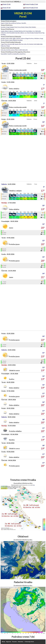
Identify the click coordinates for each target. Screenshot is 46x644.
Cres (34, 31)
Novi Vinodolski (11, 33)
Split (13, 44)
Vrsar (19, 27)
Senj (16, 33)
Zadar (7, 38)
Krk (24, 31)
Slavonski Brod (12, 23)
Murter (7, 40)
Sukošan (18, 38)
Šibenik (15, 40)
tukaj (34, 485)
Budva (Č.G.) (17, 54)
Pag (43, 33)
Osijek (6, 23)
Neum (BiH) (4, 54)
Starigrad (3, 38)
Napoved (9, 642)
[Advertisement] (23, 158)
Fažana (27, 27)
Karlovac (19, 23)
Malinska (21, 31)
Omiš (35, 44)
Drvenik (10, 44)
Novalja (36, 33)
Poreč (16, 27)
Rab (19, 33)
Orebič (20, 50)
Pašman (23, 38)
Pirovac (3, 40)
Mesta (4, 642)
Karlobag (3, 35)
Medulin (34, 27)
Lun (26, 33)
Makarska (3, 46)
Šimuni (40, 33)
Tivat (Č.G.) (10, 54)
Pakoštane (37, 38)
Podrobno (21, 642)
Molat (11, 38)
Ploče (16, 50)
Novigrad (12, 27)
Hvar (22, 44)
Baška (30, 31)
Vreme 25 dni (6, 8)
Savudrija (3, 27)
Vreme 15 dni (6, 4)
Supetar (17, 44)
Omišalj (16, 31)
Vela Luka (3, 50)
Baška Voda (40, 44)
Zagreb (3, 23)
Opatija (3, 31)
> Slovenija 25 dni (29, 642)
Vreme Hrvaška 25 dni (31, 8)
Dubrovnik (25, 50)
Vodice (11, 40)
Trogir (2, 44)
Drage (41, 38)
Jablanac (22, 33)
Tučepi (8, 46)
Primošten (20, 40)
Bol (20, 44)
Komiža (31, 44)
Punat (27, 31)
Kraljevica (11, 31)
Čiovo (6, 44)
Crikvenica (4, 33)
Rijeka (6, 31)
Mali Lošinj (38, 31)
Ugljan (14, 38)
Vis (28, 44)
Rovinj (23, 27)
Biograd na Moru (30, 38)
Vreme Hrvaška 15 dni (31, 4)
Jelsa (25, 44)
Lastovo (12, 50)
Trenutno (14, 642)
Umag (7, 27)
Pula (30, 27)
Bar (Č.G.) (23, 54)
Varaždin (24, 23)
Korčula (8, 50)
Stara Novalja (30, 33)
